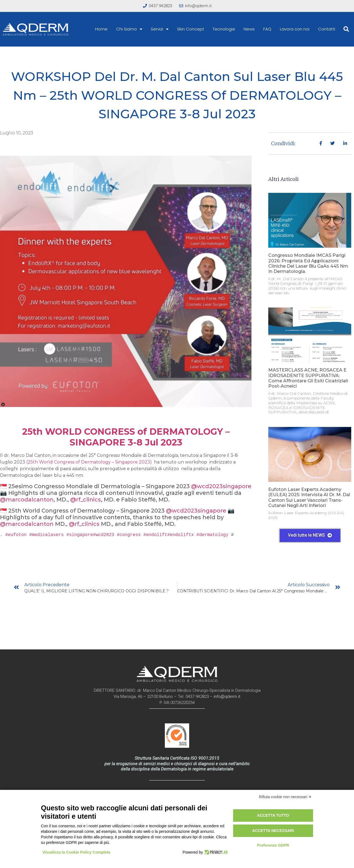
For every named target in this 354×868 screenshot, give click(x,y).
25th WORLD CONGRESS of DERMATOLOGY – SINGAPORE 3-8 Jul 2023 (126, 437)
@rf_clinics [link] (86, 500)
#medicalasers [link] (47, 535)
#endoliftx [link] (181, 535)
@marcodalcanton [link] (27, 500)
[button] (346, 29)
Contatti (327, 29)
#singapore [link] (80, 535)
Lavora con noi (295, 29)
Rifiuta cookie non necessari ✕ (285, 797)
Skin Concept (191, 29)
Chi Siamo (129, 29)
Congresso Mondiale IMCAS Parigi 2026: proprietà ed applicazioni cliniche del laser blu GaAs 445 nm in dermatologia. (308, 263)
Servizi (160, 29)
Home (101, 29)
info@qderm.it (227, 697)
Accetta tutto (273, 815)
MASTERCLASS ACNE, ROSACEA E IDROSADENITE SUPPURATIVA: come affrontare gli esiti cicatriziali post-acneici (308, 378)
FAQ (267, 29)
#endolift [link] (155, 535)
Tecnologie (224, 29)
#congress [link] (129, 535)
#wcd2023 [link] (104, 535)
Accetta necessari (273, 831)
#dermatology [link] (213, 535)
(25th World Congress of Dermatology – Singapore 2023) (90, 462)
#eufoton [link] (16, 535)
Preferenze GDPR (273, 845)
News (249, 29)
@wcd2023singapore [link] (221, 486)
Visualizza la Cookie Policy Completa (76, 852)
